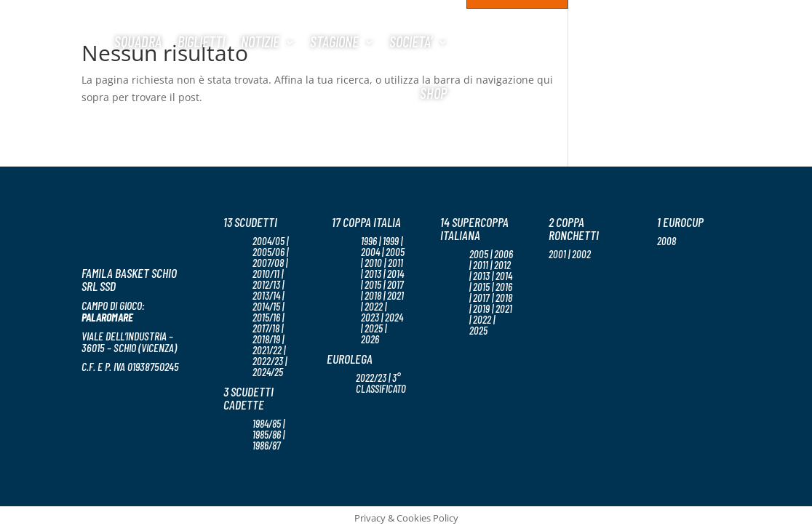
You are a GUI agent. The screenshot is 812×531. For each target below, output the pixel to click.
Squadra (138, 41)
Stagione (334, 41)
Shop (433, 93)
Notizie (260, 41)
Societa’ (411, 41)
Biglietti (201, 41)
